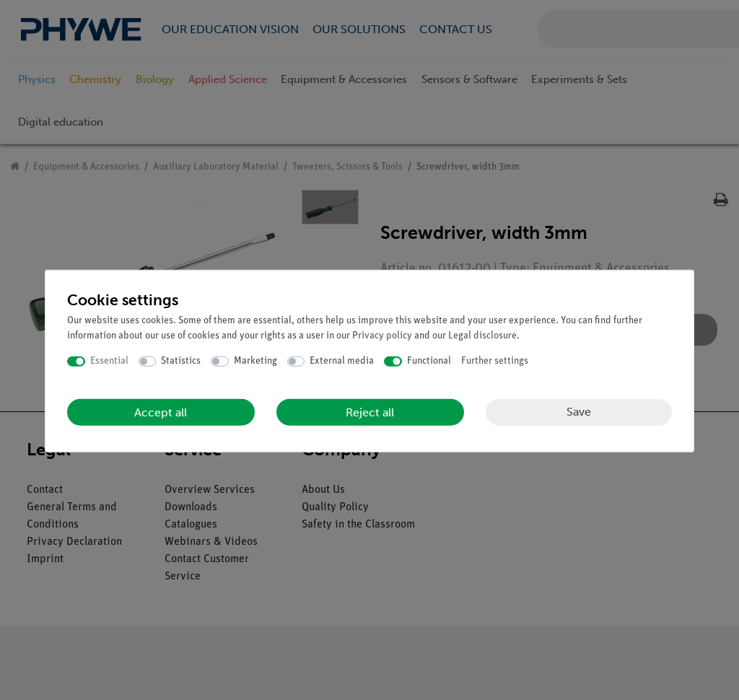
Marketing (255, 361)
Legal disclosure (482, 336)
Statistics (181, 361)
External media (342, 361)
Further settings (495, 361)
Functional (429, 361)
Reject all (370, 412)
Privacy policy (382, 336)
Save (579, 412)
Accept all (161, 412)
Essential (109, 361)
